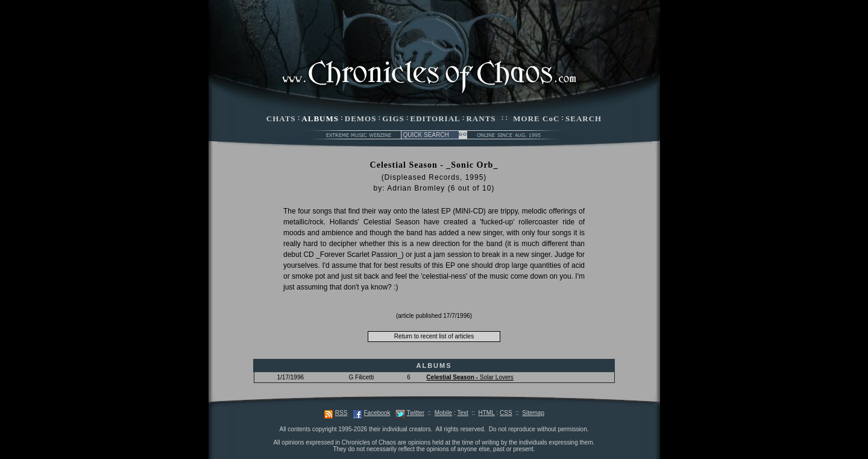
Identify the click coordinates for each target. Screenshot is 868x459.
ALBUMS (320, 119)
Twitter (416, 413)
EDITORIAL (436, 119)
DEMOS (361, 119)
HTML (486, 413)
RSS (341, 413)
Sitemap (533, 413)
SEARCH (583, 119)
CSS (506, 413)
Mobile (443, 413)
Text (462, 413)
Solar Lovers (470, 377)
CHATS (281, 119)
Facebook (377, 413)
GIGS (393, 119)
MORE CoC (536, 119)
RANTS (481, 119)
